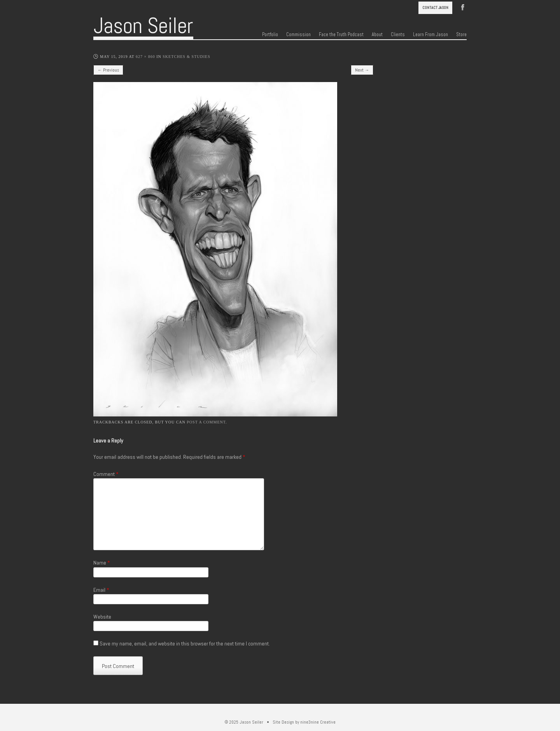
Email (101, 590)
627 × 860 (145, 57)
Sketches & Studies (186, 57)
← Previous (108, 70)
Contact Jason (435, 8)
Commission (298, 35)
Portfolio (270, 35)
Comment (106, 474)
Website (102, 617)
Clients (398, 35)
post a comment (206, 422)
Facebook (463, 7)
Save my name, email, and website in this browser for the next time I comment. (185, 644)
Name (102, 563)
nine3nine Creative (318, 722)
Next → (362, 70)
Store (461, 35)
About (377, 35)
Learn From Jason (430, 35)
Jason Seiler (143, 26)
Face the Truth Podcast (341, 35)
